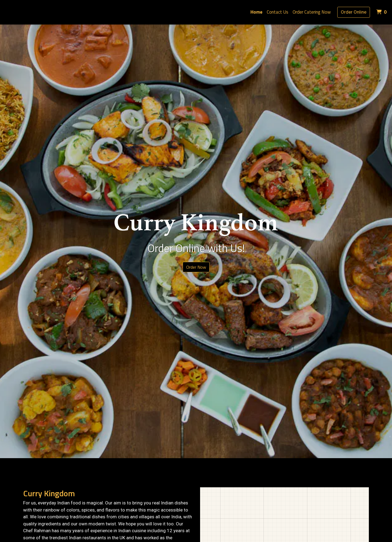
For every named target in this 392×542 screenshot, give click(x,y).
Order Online (354, 12)
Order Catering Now (312, 12)
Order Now (196, 267)
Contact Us (278, 12)
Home (256, 12)
